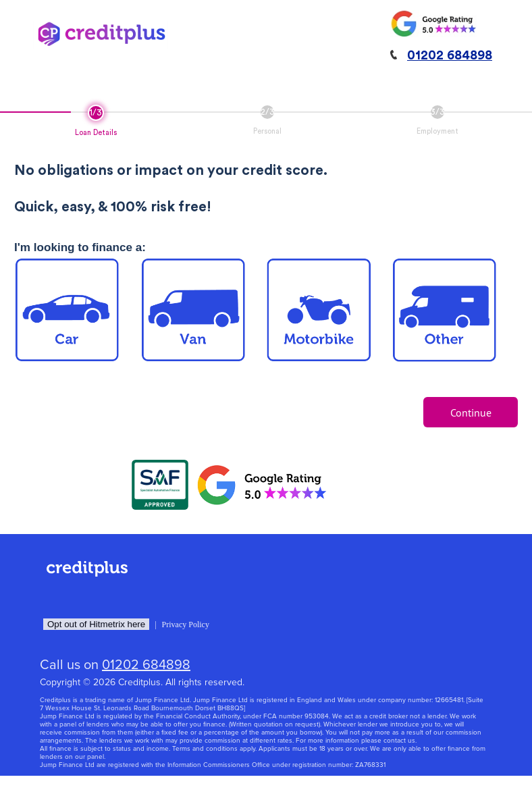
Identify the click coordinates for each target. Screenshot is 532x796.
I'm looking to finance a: (80, 247)
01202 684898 (450, 56)
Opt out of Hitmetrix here (96, 624)
